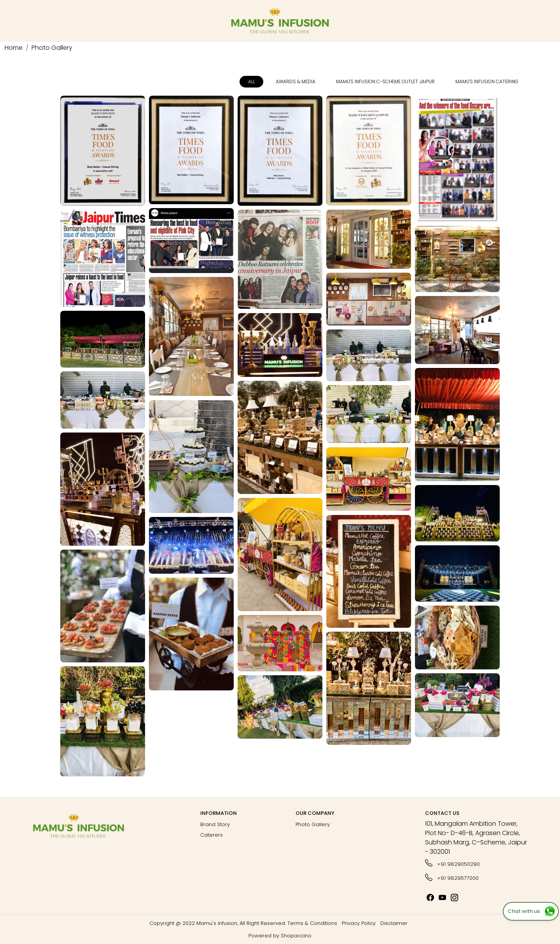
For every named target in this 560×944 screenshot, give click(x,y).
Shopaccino (296, 936)
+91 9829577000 (452, 877)
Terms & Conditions (312, 923)
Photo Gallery (313, 824)
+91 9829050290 (452, 863)
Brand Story (215, 824)
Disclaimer (394, 923)
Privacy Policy (359, 923)
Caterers (212, 835)
